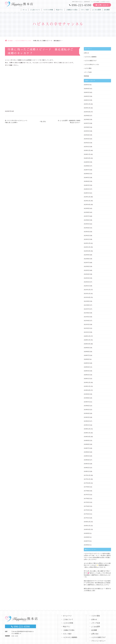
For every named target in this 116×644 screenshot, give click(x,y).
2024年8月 (87, 165)
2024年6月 (87, 172)
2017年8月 (87, 485)
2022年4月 (87, 271)
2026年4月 (87, 88)
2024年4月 (87, 180)
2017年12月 (87, 470)
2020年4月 (87, 363)
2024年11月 (87, 153)
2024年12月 (87, 149)
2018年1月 (87, 466)
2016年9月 (87, 527)
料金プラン (60, 9)
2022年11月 (87, 245)
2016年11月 (87, 520)
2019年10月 (87, 386)
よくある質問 (97, 9)
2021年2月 (87, 325)
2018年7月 (87, 443)
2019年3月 (87, 413)
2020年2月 (87, 371)
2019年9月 (87, 390)
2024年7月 (87, 168)
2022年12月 (87, 241)
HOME (10, 41)
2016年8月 (87, 531)
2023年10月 (87, 203)
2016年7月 (87, 535)
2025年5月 (87, 130)
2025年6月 (87, 126)
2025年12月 (87, 103)
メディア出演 (88, 72)
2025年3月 (87, 138)
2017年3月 (87, 504)
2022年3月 (87, 275)
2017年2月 (87, 508)
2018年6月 (87, 447)
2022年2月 (87, 279)
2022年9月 (87, 252)
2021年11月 (87, 291)
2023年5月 (87, 222)
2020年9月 (87, 344)
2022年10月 (87, 249)
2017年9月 (87, 482)
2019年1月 (87, 420)
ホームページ (67, 609)
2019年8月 (87, 394)
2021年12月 (87, 287)
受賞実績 (86, 76)
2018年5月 (87, 451)
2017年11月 (87, 474)
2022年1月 (87, 283)
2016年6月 (87, 539)
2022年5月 (87, 268)
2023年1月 (87, 237)
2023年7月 (87, 214)
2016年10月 (87, 524)
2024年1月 (87, 191)
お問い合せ (95, 627)
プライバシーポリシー (99, 634)
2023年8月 (87, 210)
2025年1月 (87, 145)
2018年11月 (87, 428)
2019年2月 (87, 417)
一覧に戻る (43, 122)
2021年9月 (87, 298)
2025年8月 (87, 119)
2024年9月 (87, 161)
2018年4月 (87, 455)
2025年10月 (87, 111)
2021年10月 (87, 294)
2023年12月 (87, 195)
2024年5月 (87, 176)
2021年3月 (87, 321)
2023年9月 (87, 207)
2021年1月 (87, 329)
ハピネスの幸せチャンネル (23, 41)
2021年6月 (87, 310)
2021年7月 (87, 306)
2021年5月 (87, 313)
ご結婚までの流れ (72, 9)
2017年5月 (87, 497)
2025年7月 (87, 123)
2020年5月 (87, 359)
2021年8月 (87, 302)
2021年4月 (87, 317)
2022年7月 (87, 260)
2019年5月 (87, 405)
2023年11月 (87, 199)
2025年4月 (87, 134)
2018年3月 (87, 459)
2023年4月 (87, 226)
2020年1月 (87, 375)
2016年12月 (87, 516)
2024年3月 (87, 184)
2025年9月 (87, 115)
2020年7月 (87, 352)
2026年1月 (87, 100)
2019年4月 (87, 409)
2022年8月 (87, 256)
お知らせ (86, 53)
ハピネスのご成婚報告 (90, 57)
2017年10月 (87, 478)
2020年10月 (87, 340)
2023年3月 (87, 229)
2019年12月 (87, 378)
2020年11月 (87, 336)
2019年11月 (87, 382)
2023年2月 (87, 233)
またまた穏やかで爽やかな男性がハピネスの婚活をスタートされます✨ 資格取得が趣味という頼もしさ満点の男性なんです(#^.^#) (97, 559)
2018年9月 (87, 436)
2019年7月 (87, 398)
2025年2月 (87, 142)
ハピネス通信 (88, 68)
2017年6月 (87, 493)
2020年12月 (87, 333)
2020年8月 (87, 348)
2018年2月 (87, 462)
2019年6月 (87, 401)
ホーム (25, 9)
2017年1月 (87, 512)
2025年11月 (87, 107)
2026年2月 (87, 96)
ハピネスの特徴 (48, 9)
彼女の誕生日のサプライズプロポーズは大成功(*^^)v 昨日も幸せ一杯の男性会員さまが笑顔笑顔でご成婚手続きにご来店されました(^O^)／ (97, 576)
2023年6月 (87, 218)
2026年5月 (87, 84)
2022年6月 (87, 264)
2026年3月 (87, 92)
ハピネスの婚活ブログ (90, 61)
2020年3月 (87, 367)
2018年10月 (87, 432)
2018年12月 (87, 424)
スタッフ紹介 (85, 9)
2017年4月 (87, 501)
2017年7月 (87, 489)
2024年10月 (87, 157)
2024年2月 (87, 187)
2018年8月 (87, 440)
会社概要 (107, 9)
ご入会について (36, 9)
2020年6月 (87, 356)
